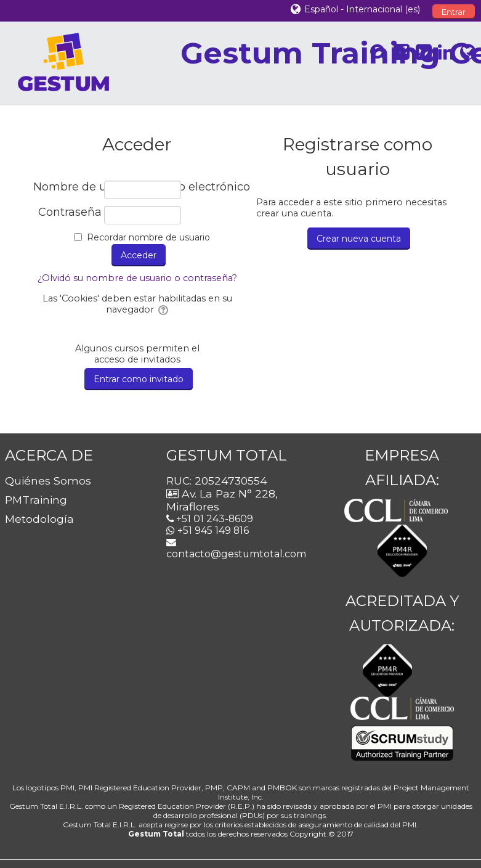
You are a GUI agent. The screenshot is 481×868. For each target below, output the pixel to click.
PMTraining (36, 500)
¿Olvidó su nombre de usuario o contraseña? (137, 278)
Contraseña (70, 212)
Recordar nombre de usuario (148, 237)
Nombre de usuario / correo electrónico (67, 187)
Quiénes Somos (48, 481)
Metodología (39, 519)
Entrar (454, 12)
